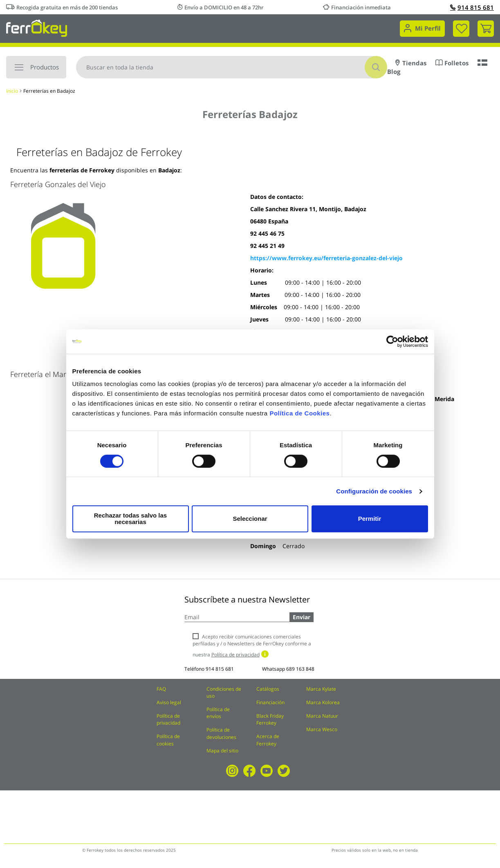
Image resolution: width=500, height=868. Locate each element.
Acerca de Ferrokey (268, 740)
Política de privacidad (168, 719)
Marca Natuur (322, 716)
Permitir (369, 519)
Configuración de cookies (374, 494)
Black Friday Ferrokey (270, 719)
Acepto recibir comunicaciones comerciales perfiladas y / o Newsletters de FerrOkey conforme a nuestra (252, 646)
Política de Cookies (299, 416)
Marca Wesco (322, 729)
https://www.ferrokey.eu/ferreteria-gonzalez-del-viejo (326, 258)
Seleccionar (249, 519)
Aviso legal (169, 702)
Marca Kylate (321, 689)
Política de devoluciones (221, 733)
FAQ (161, 689)
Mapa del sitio (222, 751)
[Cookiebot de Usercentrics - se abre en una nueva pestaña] (392, 345)
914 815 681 (472, 7)
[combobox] (232, 67)
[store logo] (37, 28)
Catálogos (268, 689)
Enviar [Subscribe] (302, 617)
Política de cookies (168, 740)
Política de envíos (218, 713)
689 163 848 (300, 669)
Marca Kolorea (323, 702)
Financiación (270, 702)
